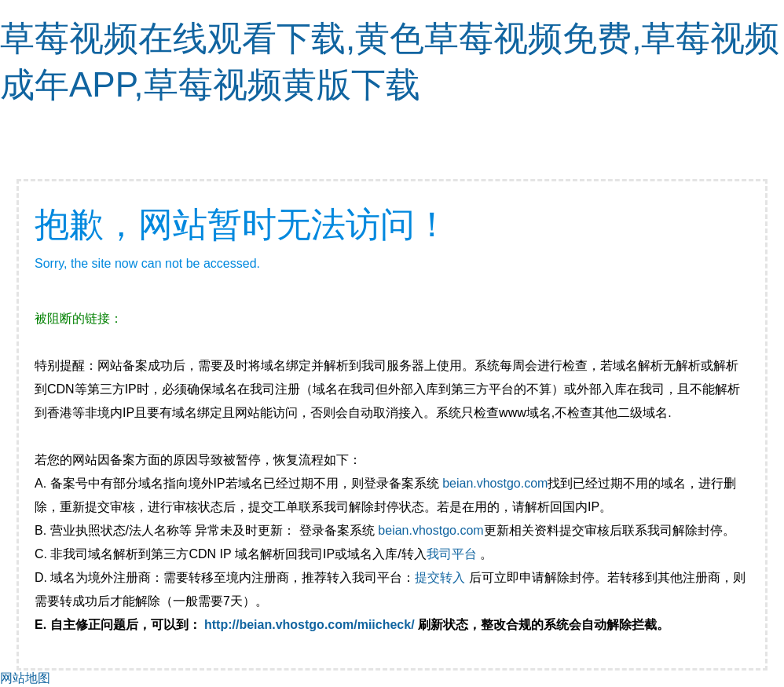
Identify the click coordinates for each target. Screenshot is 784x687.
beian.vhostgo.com (495, 483)
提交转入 (440, 577)
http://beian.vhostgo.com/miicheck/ (310, 625)
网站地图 (25, 678)
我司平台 (453, 554)
